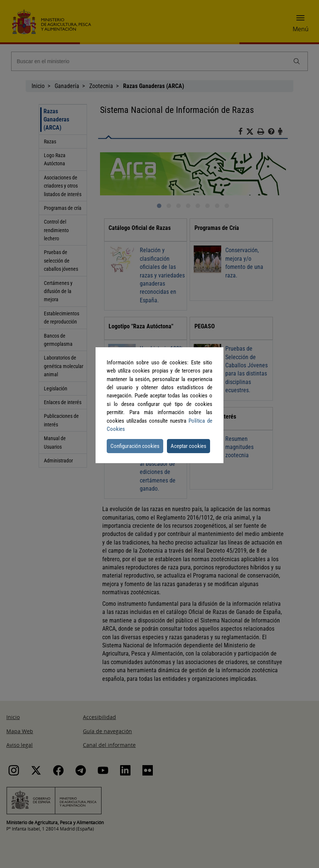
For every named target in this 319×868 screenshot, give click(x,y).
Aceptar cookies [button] (188, 446)
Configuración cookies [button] (135, 446)
